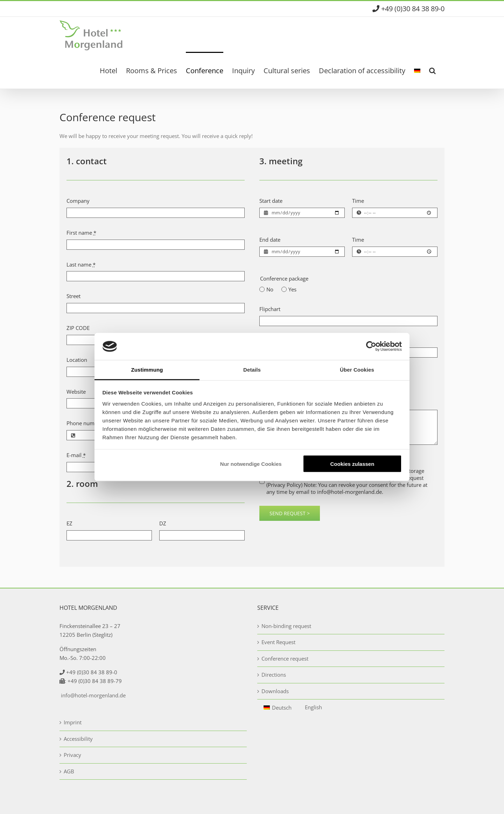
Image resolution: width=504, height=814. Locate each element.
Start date (271, 201)
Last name (81, 264)
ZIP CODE (78, 328)
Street (73, 296)
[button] (432, 70)
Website (76, 392)
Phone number (85, 423)
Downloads (275, 691)
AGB (69, 771)
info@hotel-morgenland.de (93, 695)
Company (78, 201)
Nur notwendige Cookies (251, 464)
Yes (292, 289)
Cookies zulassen (352, 464)
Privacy (72, 755)
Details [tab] (252, 369)
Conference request (285, 658)
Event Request (278, 642)
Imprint (73, 722)
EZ (69, 523)
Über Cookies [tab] (357, 369)
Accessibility (78, 739)
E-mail (76, 455)
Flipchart (270, 309)
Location (77, 360)
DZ (163, 523)
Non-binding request (286, 626)
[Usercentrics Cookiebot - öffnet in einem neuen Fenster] (371, 346)
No (270, 289)
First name (81, 233)
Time (358, 201)
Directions (274, 675)
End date (270, 240)
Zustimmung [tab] (147, 369)
